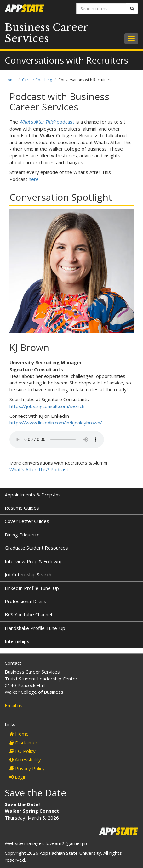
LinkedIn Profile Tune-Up (32, 588)
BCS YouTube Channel (28, 614)
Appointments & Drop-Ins (33, 495)
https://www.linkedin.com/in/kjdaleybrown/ (56, 423)
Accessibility (25, 759)
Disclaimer (23, 742)
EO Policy (23, 751)
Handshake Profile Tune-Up (35, 628)
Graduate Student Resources (36, 548)
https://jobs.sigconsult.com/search (47, 406)
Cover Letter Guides (27, 521)
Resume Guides (22, 508)
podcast (47, 122)
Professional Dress (26, 601)
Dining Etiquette (22, 535)
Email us (14, 705)
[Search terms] (101, 8)
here (34, 179)
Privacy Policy (27, 768)
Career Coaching (37, 80)
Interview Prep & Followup (34, 561)
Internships (17, 641)
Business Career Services (46, 33)
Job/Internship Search (28, 574)
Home (10, 80)
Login (18, 777)
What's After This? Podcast (39, 469)
